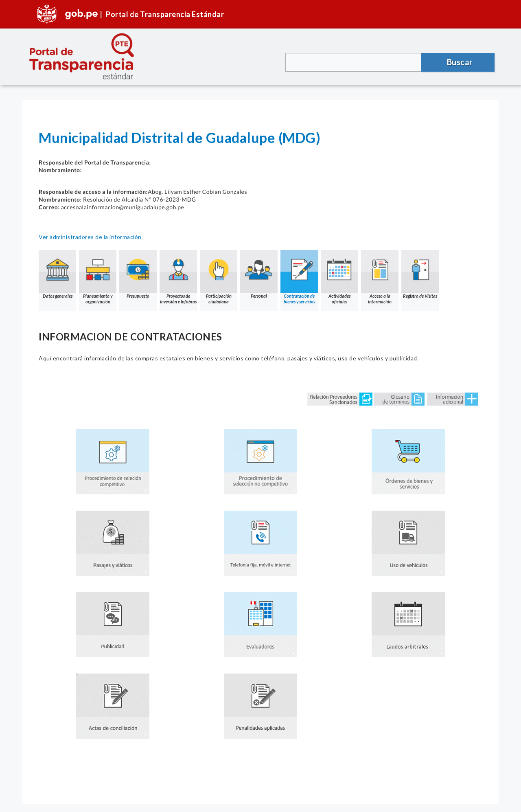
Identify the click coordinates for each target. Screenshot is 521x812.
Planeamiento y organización (98, 277)
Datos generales (57, 274)
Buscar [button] (460, 62)
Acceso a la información (380, 277)
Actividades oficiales (339, 277)
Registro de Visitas (420, 274)
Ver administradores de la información (90, 237)
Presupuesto (138, 274)
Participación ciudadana (219, 277)
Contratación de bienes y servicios (299, 277)
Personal (259, 274)
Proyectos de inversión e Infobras (178, 277)
